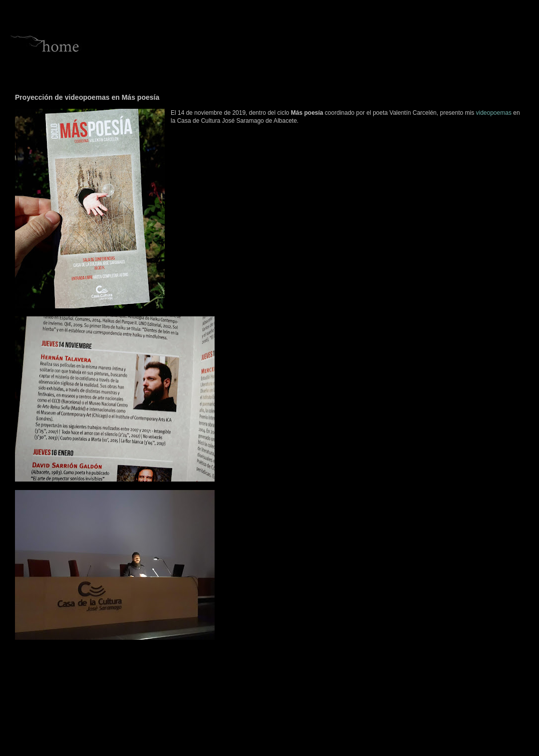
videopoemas (494, 113)
